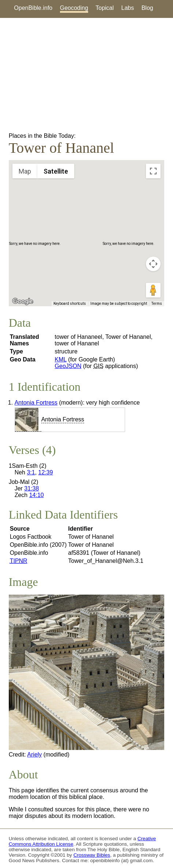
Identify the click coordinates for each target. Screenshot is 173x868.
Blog (147, 8)
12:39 (46, 472)
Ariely (34, 755)
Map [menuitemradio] (25, 171)
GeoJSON (68, 366)
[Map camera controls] (153, 264)
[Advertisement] (86, 75)
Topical (105, 8)
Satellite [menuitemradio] (56, 171)
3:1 (31, 472)
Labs (128, 8)
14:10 (37, 495)
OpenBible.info (33, 8)
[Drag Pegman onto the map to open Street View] (153, 290)
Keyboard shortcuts (70, 304)
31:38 (31, 488)
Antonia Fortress (36, 403)
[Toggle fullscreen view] (153, 171)
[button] (87, 226)
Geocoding (74, 8)
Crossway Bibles (92, 855)
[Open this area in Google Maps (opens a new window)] (23, 302)
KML (61, 359)
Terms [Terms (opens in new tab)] (157, 304)
